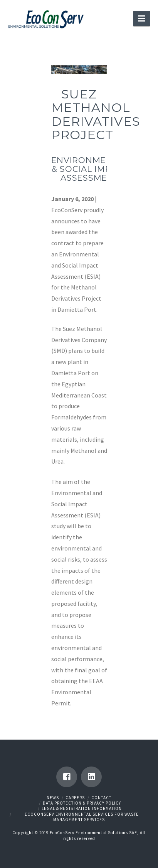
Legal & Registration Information (82, 808)
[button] (141, 18)
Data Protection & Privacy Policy (82, 803)
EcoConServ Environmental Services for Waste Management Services (82, 817)
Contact (101, 798)
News (53, 798)
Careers (75, 798)
